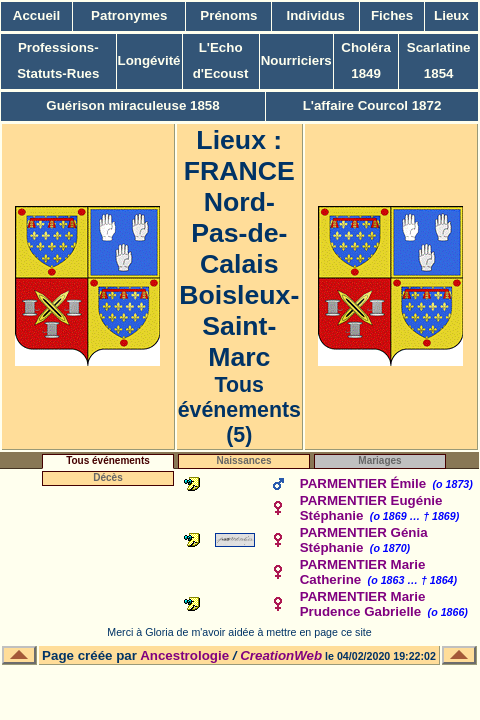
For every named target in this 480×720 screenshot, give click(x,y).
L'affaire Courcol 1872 (372, 105)
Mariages (379, 460)
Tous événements (108, 460)
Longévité (149, 60)
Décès (107, 477)
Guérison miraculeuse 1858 (132, 105)
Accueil (36, 15)
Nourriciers (296, 60)
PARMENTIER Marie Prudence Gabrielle (363, 604)
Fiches (392, 15)
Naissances (243, 460)
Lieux (451, 15)
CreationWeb (281, 655)
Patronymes (129, 15)
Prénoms (228, 15)
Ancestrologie (184, 655)
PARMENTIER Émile (363, 483)
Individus (316, 15)
